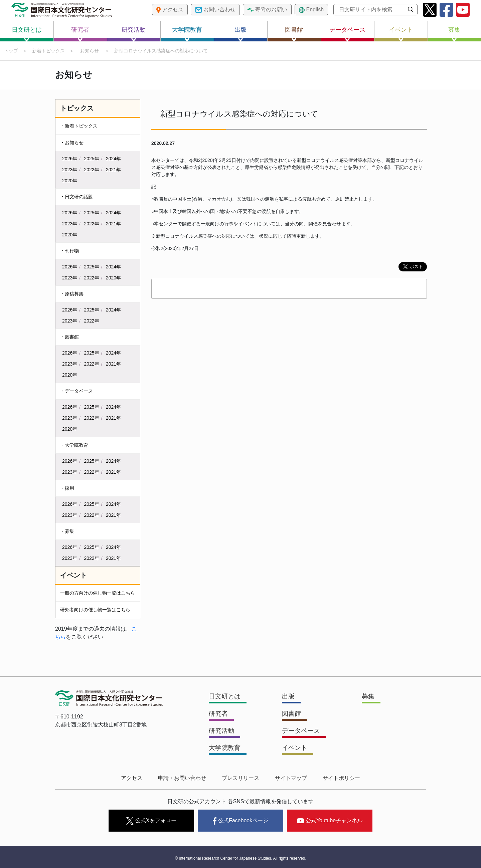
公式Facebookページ (240, 820)
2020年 (70, 181)
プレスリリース (240, 778)
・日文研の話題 (76, 197)
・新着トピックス (79, 126)
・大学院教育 (74, 445)
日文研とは (27, 34)
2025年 (92, 159)
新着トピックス (48, 51)
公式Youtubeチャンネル (330, 819)
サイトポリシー (337, 778)
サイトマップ (289, 778)
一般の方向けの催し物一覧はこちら (98, 593)
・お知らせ (72, 143)
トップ (11, 51)
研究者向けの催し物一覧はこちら (95, 610)
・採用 (67, 488)
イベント (401, 34)
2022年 (92, 170)
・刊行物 (69, 251)
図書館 (294, 34)
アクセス (136, 778)
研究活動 (134, 34)
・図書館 (69, 337)
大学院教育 (187, 34)
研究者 (80, 34)
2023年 (70, 170)
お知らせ (90, 51)
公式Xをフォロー (151, 820)
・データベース (76, 391)
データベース (347, 34)
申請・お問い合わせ (184, 778)
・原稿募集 (72, 294)
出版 (240, 34)
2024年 (113, 159)
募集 (454, 34)
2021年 (113, 170)
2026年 (70, 159)
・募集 (67, 531)
